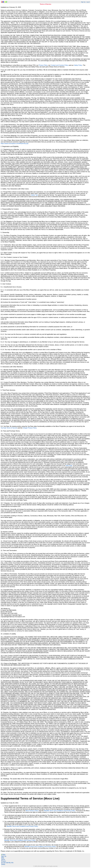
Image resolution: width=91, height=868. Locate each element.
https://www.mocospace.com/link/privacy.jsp (14, 143)
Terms (3, 859)
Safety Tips (34, 195)
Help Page (69, 466)
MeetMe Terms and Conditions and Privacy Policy (60, 811)
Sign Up (83, 2)
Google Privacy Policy (30, 428)
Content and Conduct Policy (60, 65)
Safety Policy (78, 65)
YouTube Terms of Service (9, 428)
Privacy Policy (43, 65)
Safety (3, 864)
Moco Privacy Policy (32, 811)
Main (3, 855)
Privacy (3, 861)
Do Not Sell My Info (7, 863)
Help (3, 858)
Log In (88, 2)
